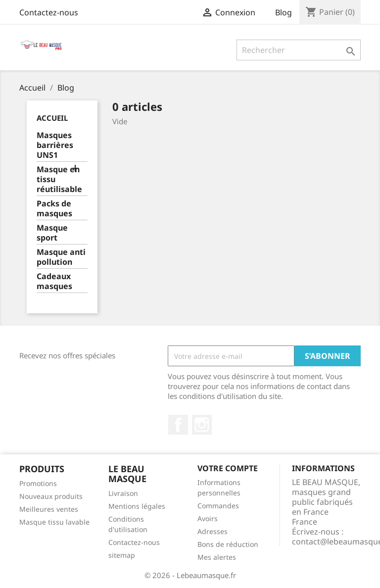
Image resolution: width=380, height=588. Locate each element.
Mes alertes (217, 557)
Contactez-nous (49, 12)
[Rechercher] (299, 50)
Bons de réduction (228, 544)
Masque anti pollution (61, 257)
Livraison (123, 493)
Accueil (52, 118)
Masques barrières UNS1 (55, 145)
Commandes (218, 506)
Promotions (38, 483)
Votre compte (228, 468)
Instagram (202, 425)
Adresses (213, 531)
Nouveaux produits (51, 496)
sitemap (122, 555)
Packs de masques (54, 209)
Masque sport (52, 233)
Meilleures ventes (49, 509)
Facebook (178, 425)
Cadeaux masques (54, 281)
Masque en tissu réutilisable (59, 179)
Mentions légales (137, 506)
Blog (284, 12)
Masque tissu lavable (54, 522)
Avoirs (208, 518)
